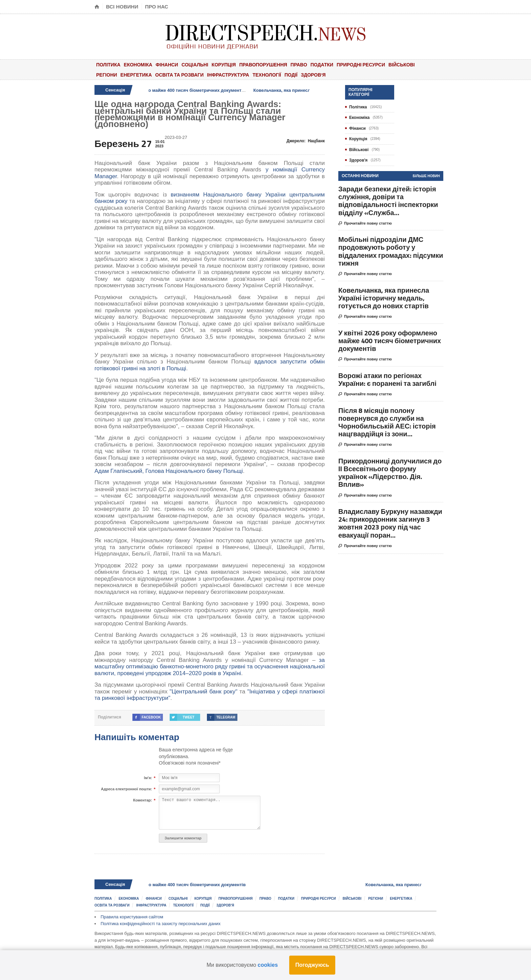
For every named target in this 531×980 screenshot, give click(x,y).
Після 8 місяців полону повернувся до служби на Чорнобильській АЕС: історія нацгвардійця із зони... (387, 422)
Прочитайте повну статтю (365, 224)
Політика (108, 65)
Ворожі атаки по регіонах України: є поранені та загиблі (387, 379)
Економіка (138, 65)
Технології (267, 75)
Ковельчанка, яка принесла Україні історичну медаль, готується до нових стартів (384, 298)
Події (291, 75)
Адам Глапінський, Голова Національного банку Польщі (169, 471)
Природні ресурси (361, 65)
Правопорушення (263, 65)
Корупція (224, 65)
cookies (268, 965)
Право (299, 65)
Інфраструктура (228, 75)
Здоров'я (313, 75)
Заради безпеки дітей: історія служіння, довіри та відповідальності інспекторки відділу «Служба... (388, 201)
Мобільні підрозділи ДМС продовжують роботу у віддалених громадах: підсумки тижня (391, 251)
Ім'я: (148, 778)
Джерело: (306, 141)
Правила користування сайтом (132, 917)
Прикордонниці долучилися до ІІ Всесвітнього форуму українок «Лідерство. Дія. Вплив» (390, 473)
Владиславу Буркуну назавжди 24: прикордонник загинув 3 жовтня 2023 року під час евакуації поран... (390, 523)
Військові (402, 65)
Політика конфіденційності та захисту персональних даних (161, 924)
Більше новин (426, 176)
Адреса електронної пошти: (126, 789)
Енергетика (136, 75)
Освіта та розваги (179, 75)
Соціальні (195, 65)
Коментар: (143, 800)
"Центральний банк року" (204, 692)
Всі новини (122, 7)
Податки (322, 65)
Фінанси (167, 65)
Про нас (157, 7)
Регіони (107, 75)
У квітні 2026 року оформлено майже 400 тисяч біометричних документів (174, 90)
